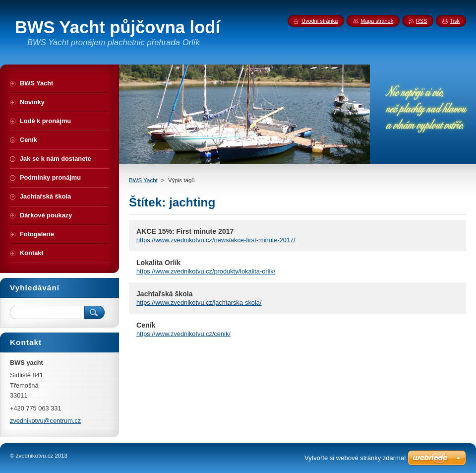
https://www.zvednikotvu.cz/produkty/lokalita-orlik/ (206, 271)
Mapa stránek (377, 21)
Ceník (146, 325)
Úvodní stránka (320, 21)
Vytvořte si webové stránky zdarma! (355, 458)
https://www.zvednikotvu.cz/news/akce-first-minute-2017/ (216, 240)
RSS (421, 21)
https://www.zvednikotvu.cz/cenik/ (183, 334)
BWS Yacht (143, 180)
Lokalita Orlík (158, 263)
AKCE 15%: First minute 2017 (185, 231)
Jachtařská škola (164, 294)
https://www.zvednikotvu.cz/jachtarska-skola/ (199, 303)
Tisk (455, 21)
